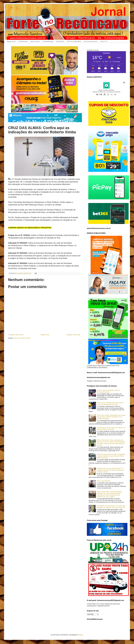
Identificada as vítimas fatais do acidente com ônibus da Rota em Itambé (111, 429)
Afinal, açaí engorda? (104, 481)
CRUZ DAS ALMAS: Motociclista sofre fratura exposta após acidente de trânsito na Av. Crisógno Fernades (111, 417)
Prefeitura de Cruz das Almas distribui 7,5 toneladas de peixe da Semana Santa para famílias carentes (110, 470)
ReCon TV (104, 41)
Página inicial (11, 41)
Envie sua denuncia (91, 41)
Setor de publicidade (74, 41)
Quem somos (35, 41)
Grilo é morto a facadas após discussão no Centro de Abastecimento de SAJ (110, 404)
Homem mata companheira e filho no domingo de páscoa (109, 391)
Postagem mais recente (16, 335)
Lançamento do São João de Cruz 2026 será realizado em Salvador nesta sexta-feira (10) (111, 507)
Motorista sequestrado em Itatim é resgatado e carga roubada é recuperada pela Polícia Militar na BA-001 (111, 456)
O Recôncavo (23, 41)
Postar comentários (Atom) (22, 338)
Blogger (81, 635)
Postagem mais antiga (73, 335)
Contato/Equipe (48, 41)
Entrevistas (60, 41)
